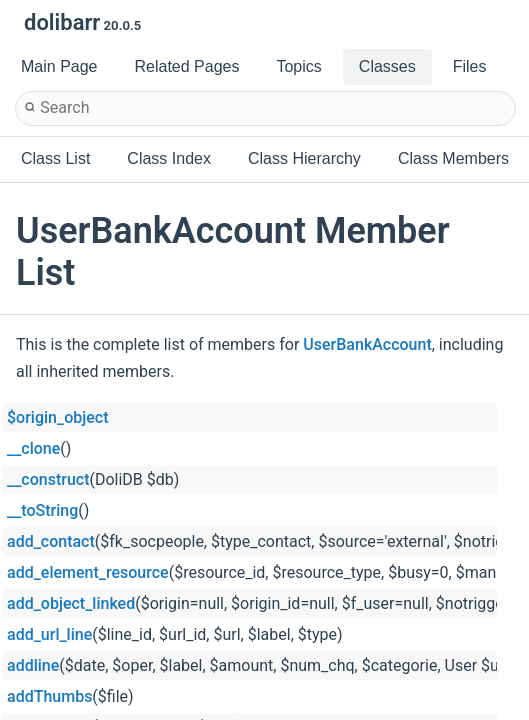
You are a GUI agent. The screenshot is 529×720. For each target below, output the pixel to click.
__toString (42, 510)
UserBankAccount (367, 344)
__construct (48, 479)
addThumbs (49, 696)
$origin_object (57, 417)
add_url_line (49, 634)
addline (33, 665)
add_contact (51, 541)
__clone (33, 448)
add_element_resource (88, 572)
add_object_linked (71, 603)
